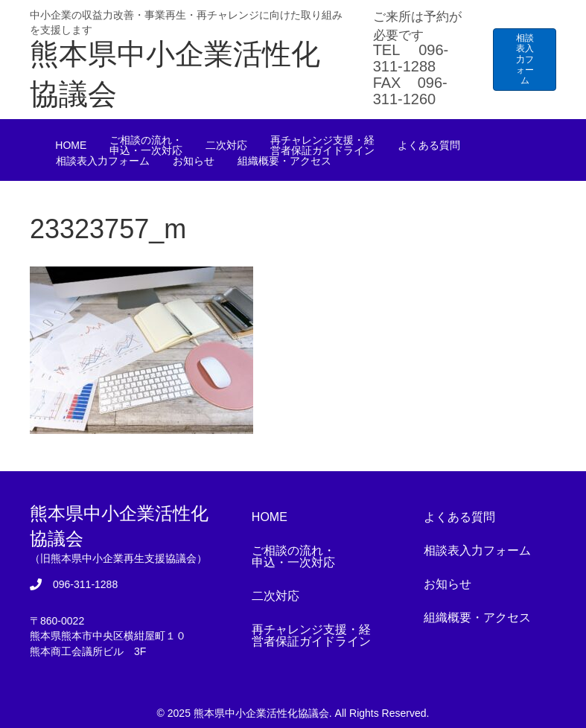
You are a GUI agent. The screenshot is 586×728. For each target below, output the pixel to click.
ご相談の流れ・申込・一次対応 (146, 145)
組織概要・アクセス (284, 161)
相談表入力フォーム (103, 161)
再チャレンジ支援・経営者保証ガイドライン (322, 145)
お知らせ (194, 161)
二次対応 (226, 145)
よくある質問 (429, 145)
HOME (71, 145)
